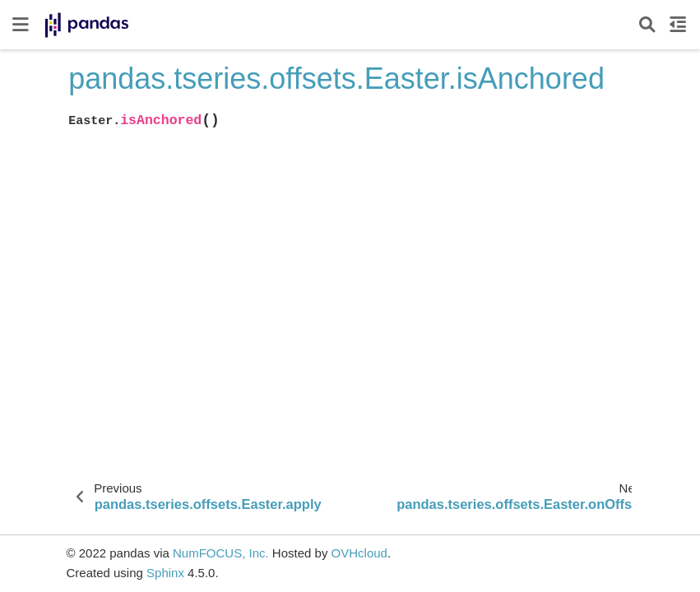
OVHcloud (359, 553)
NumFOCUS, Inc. (221, 553)
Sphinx (165, 573)
